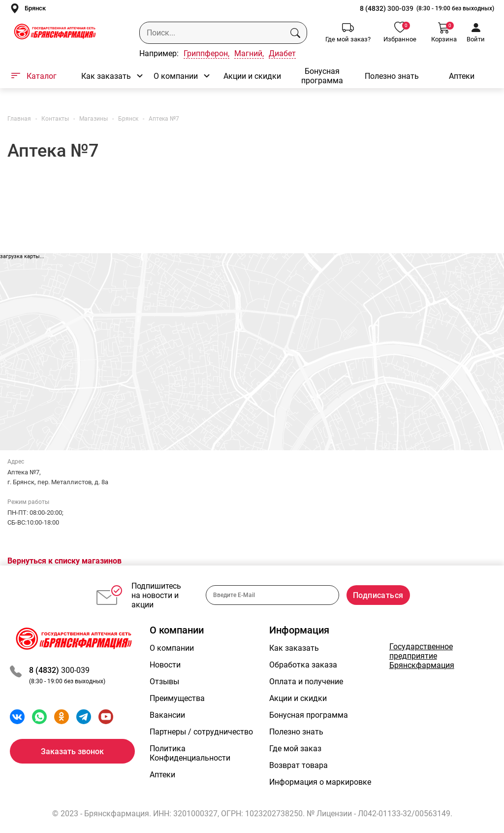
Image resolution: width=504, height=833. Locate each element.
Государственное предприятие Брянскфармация (422, 656)
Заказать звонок (72, 751)
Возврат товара (299, 765)
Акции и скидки (252, 76)
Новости (165, 665)
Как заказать (106, 76)
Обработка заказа (303, 665)
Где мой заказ (295, 749)
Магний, (249, 53)
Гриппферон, (206, 53)
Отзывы (164, 682)
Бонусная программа (322, 76)
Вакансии (167, 715)
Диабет (282, 53)
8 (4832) (374, 8)
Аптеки (462, 76)
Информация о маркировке (320, 782)
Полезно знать (392, 76)
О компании (176, 76)
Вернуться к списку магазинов (64, 561)
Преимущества (177, 698)
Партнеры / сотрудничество (201, 732)
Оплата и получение (306, 682)
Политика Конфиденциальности (190, 753)
